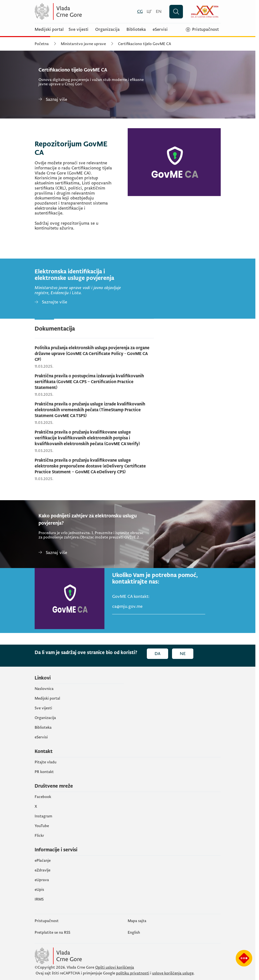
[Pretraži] (176, 12)
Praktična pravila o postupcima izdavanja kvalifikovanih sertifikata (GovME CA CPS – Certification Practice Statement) (89, 382)
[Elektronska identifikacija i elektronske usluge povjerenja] (51, 302)
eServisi (160, 30)
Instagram (43, 816)
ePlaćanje (43, 861)
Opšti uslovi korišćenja (115, 967)
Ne (183, 654)
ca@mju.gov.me (127, 606)
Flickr (39, 836)
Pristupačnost (47, 921)
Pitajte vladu (46, 762)
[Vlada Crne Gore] (82, 12)
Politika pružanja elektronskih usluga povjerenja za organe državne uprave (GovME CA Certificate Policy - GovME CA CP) (92, 354)
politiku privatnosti (133, 973)
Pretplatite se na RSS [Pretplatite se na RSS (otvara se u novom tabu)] (52, 933)
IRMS (39, 899)
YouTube (42, 826)
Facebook (43, 797)
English (134, 933)
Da (157, 654)
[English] (159, 12)
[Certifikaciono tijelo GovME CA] (93, 99)
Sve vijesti (78, 30)
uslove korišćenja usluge (173, 973)
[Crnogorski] (140, 12)
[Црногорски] (149, 12)
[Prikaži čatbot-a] (244, 958)
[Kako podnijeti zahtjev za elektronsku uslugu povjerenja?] (93, 553)
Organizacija (107, 30)
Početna (42, 44)
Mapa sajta (137, 921)
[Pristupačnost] (202, 30)
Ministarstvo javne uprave (83, 44)
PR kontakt (44, 772)
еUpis (39, 890)
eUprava (42, 880)
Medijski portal (49, 30)
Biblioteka (136, 30)
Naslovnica (44, 689)
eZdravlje (43, 870)
